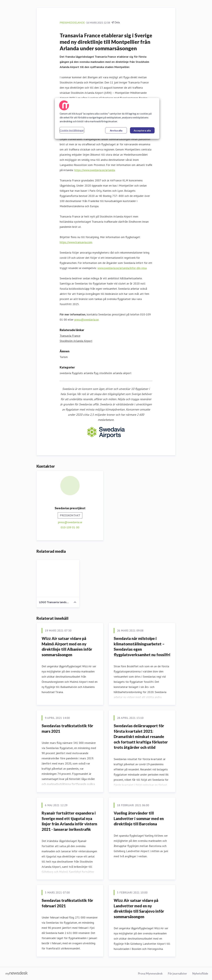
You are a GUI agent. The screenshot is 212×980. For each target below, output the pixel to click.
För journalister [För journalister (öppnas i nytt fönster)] (177, 973)
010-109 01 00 (70, 527)
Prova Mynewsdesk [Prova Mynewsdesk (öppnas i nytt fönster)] (150, 973)
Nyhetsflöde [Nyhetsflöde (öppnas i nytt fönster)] (200, 973)
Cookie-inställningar (72, 130)
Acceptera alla (142, 130)
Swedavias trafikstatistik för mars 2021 (67, 728)
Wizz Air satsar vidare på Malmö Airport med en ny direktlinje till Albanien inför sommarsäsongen (67, 647)
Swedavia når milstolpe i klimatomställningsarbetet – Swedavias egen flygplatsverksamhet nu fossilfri (142, 647)
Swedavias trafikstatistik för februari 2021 (67, 903)
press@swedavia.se (86, 320)
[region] (107, 118)
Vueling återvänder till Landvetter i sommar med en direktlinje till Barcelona (139, 818)
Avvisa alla (116, 130)
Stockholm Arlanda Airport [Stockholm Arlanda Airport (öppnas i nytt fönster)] (76, 341)
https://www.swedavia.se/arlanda (95, 170)
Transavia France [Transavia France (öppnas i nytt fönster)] (70, 336)
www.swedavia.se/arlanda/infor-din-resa (122, 268)
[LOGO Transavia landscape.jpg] (58, 578)
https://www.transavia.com (76, 242)
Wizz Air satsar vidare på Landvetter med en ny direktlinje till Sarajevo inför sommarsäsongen (139, 908)
